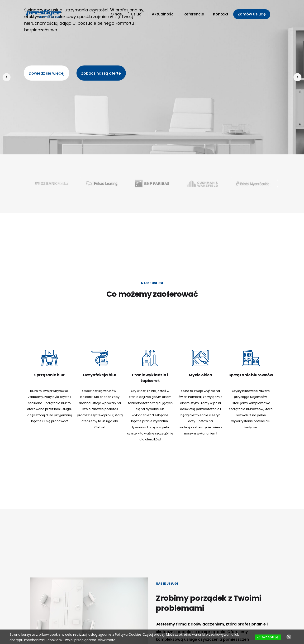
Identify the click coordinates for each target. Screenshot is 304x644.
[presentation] (7, 77)
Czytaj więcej (153, 634)
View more (107, 640)
